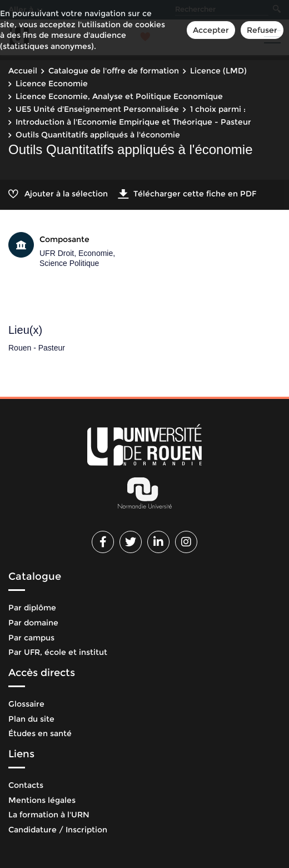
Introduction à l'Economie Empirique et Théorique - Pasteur (133, 122)
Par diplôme (32, 608)
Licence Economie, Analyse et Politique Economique (119, 96)
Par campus (31, 638)
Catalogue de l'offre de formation (114, 71)
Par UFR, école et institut (58, 652)
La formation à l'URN (49, 815)
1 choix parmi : (218, 109)
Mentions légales (42, 800)
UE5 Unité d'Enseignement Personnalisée (97, 109)
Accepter (211, 30)
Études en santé (40, 733)
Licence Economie (52, 83)
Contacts (26, 785)
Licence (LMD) (218, 71)
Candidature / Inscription (58, 830)
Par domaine (33, 623)
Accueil (23, 71)
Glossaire (26, 704)
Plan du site (31, 719)
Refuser (262, 30)
